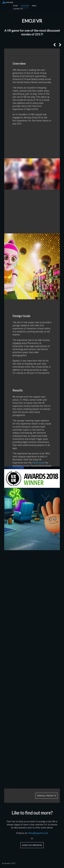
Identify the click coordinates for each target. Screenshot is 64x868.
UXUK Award (38, 463)
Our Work (25, 6)
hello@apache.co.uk (38, 833)
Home (15, 6)
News (34, 6)
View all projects (47, 796)
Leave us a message (32, 845)
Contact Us (18, 9)
